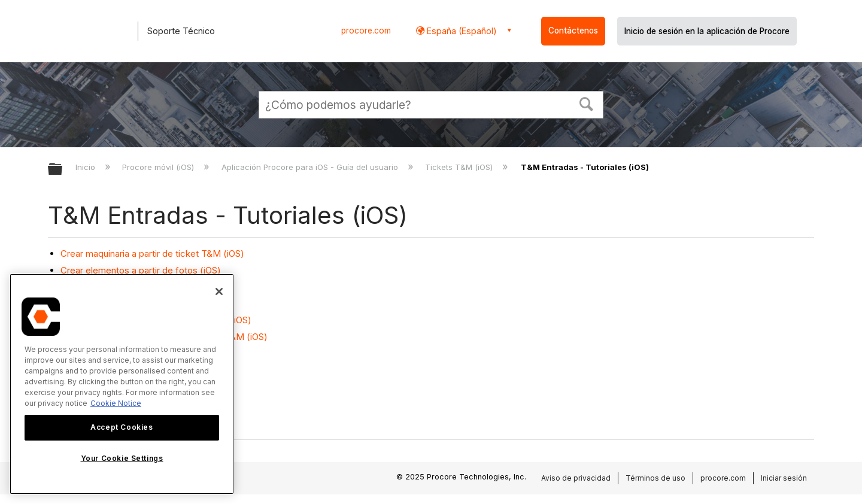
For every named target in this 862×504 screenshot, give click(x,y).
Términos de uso (655, 478)
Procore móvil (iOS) (159, 167)
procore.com (366, 31)
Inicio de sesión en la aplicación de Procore (707, 31)
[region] (122, 384)
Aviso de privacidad (576, 478)
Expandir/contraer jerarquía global (63, 170)
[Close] (219, 292)
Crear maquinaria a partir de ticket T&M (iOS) (152, 253)
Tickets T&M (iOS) (460, 167)
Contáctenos (573, 31)
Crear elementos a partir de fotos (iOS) (141, 270)
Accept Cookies (122, 427)
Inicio (86, 167)
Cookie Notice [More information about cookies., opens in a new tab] (116, 403)
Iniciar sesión (784, 478)
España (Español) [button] (461, 31)
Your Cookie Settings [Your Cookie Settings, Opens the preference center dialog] (122, 458)
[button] (587, 103)
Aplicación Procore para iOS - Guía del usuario (311, 167)
